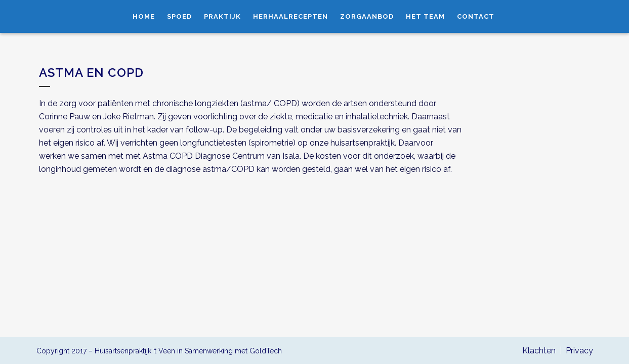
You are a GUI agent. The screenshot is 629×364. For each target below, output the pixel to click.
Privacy (579, 351)
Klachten (539, 351)
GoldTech (266, 351)
